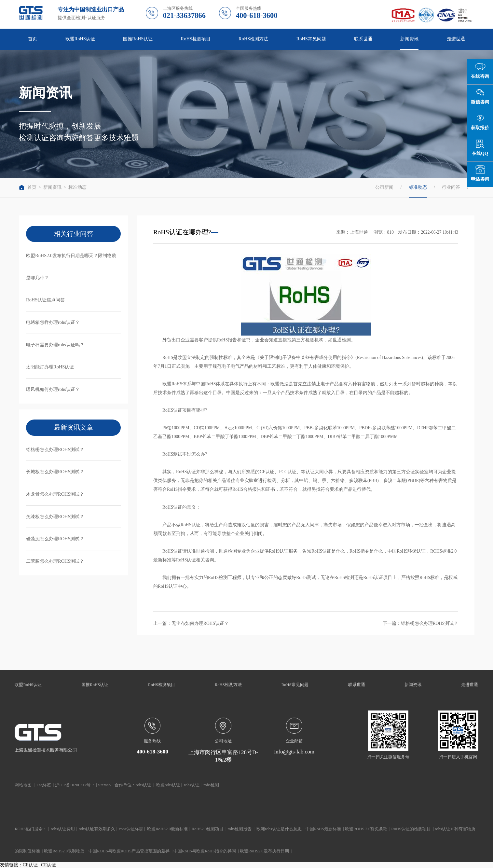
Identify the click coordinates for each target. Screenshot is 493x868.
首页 (33, 39)
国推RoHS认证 (138, 39)
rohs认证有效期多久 (97, 829)
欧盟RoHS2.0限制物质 (64, 851)
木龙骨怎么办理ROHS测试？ (55, 494)
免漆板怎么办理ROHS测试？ (55, 517)
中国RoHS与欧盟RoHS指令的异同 (205, 851)
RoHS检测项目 (196, 39)
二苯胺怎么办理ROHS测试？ (55, 561)
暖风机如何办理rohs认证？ (53, 389)
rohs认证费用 (63, 829)
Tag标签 (44, 785)
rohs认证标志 (131, 829)
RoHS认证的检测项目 (411, 829)
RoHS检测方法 (253, 39)
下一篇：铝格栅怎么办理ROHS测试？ (420, 623)
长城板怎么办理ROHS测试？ (55, 472)
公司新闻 (384, 187)
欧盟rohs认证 (168, 785)
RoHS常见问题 (311, 39)
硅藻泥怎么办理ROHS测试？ (55, 539)
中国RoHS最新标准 (323, 829)
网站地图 (23, 785)
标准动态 (77, 187)
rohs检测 (211, 785)
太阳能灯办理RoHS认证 (50, 367)
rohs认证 (144, 785)
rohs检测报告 (240, 829)
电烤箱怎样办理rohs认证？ (53, 322)
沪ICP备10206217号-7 (75, 785)
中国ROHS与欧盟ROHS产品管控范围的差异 (129, 851)
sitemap (104, 785)
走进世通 (456, 39)
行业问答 (451, 187)
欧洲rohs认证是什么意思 (279, 829)
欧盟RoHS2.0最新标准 (167, 829)
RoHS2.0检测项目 (208, 829)
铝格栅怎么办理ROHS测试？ (55, 449)
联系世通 (363, 39)
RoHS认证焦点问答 (45, 300)
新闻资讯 (409, 39)
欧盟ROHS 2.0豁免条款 (366, 829)
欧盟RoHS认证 (80, 39)
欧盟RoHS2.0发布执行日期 (264, 851)
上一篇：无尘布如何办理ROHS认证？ (191, 623)
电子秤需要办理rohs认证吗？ (55, 345)
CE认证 (30, 865)
